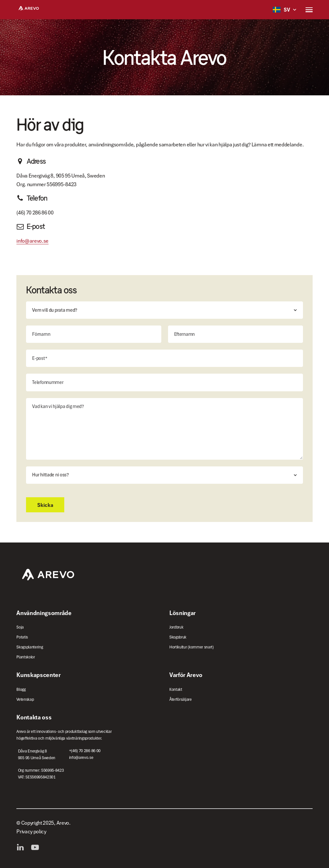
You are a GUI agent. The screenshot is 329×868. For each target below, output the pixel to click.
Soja (20, 627)
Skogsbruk (178, 637)
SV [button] (281, 10)
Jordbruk (176, 627)
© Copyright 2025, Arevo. (43, 823)
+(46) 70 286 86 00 (85, 751)
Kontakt (176, 689)
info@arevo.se (32, 241)
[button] (309, 10)
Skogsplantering (30, 647)
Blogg (21, 689)
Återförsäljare (181, 699)
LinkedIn (22, 847)
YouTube (37, 847)
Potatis (22, 637)
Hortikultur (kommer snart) (191, 647)
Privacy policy (31, 831)
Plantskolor (26, 657)
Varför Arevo (186, 675)
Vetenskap (25, 699)
